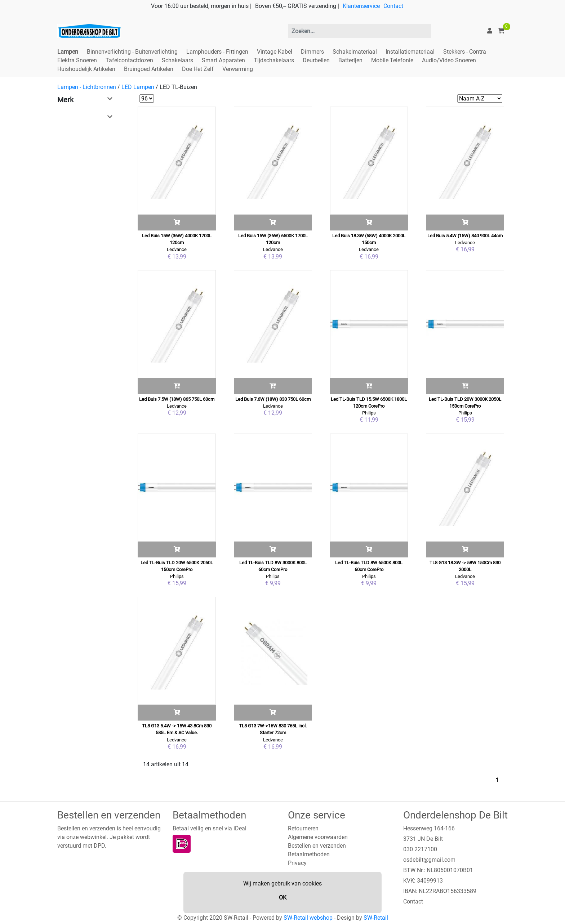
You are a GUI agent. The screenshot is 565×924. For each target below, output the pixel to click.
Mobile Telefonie (392, 60)
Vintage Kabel (275, 52)
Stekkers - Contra (465, 52)
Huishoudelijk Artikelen (86, 69)
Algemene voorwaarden (318, 837)
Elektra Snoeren (77, 60)
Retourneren (303, 828)
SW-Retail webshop (308, 918)
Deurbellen (316, 60)
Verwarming (238, 69)
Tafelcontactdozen (129, 60)
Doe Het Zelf (198, 69)
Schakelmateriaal (355, 52)
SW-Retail (376, 918)
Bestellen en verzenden (317, 846)
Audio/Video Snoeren (449, 60)
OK (283, 898)
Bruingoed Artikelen (149, 69)
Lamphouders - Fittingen (217, 52)
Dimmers (312, 52)
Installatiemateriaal (410, 52)
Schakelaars (177, 60)
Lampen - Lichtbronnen (87, 87)
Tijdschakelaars (274, 60)
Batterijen (350, 60)
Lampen (68, 52)
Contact (393, 6)
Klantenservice (361, 6)
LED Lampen (138, 87)
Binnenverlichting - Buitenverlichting (132, 52)
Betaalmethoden (309, 854)
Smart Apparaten (223, 60)
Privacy (297, 863)
